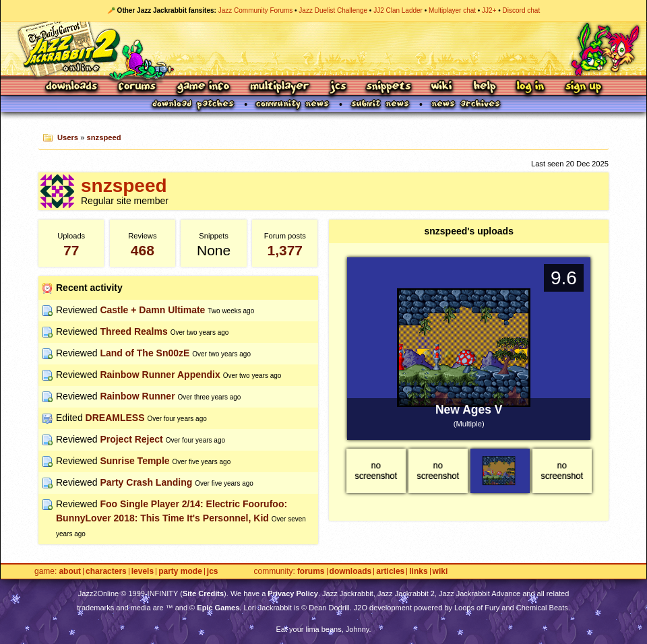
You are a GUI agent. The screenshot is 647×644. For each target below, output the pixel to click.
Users (68, 137)
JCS (338, 87)
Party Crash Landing (146, 482)
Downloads (72, 87)
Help (485, 87)
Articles (390, 572)
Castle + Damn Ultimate (152, 310)
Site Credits (203, 593)
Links (418, 572)
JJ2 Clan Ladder (398, 10)
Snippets (389, 87)
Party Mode (180, 572)
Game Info (203, 87)
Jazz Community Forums (256, 10)
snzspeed (104, 137)
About (70, 572)
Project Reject (131, 439)
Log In (530, 87)
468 (143, 250)
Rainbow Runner (137, 396)
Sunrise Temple (134, 461)
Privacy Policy (293, 593)
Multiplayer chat (452, 10)
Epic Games (218, 608)
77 (71, 250)
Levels (143, 572)
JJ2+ (489, 10)
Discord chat (522, 10)
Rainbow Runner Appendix (160, 375)
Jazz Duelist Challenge (333, 10)
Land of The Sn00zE (145, 353)
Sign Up (583, 87)
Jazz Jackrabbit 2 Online (323, 49)
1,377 (285, 250)
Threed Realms (133, 331)
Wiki (442, 87)
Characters (106, 572)
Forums (137, 87)
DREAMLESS (115, 418)
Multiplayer (279, 87)
